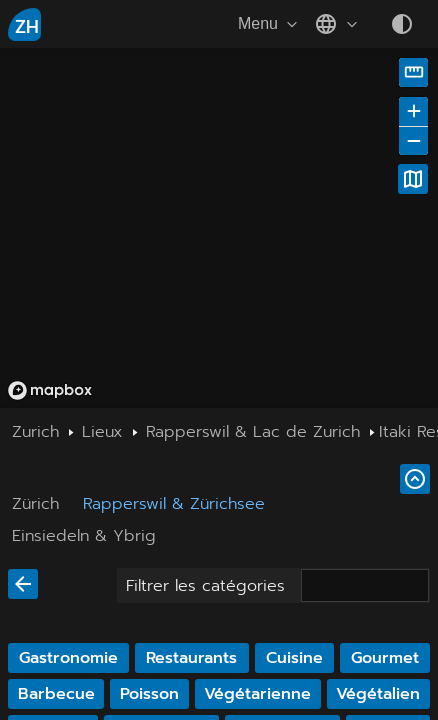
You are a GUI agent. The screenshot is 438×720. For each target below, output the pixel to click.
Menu (270, 24)
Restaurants (191, 658)
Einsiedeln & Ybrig (84, 536)
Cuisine (294, 658)
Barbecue (56, 694)
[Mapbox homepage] (50, 390)
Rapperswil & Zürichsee (174, 504)
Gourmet (385, 658)
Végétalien (378, 694)
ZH (27, 27)
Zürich (35, 504)
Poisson (149, 694)
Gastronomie (68, 658)
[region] (219, 228)
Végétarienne (257, 694)
